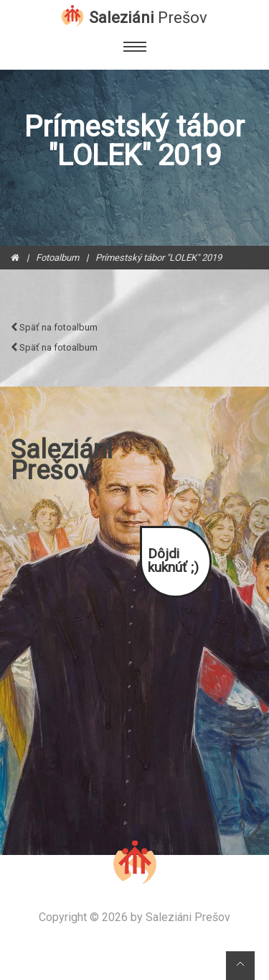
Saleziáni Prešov (188, 917)
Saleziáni (148, 17)
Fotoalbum (57, 258)
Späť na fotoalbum (54, 327)
